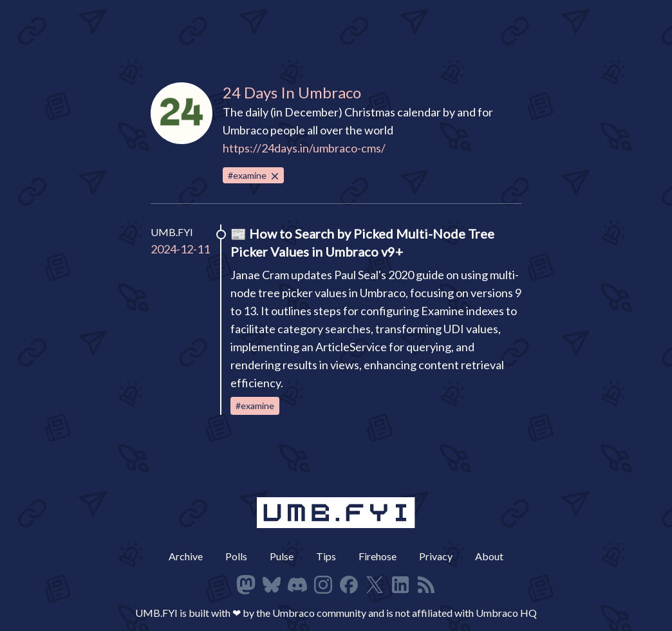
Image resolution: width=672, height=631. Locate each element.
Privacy (436, 556)
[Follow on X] (375, 585)
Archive (186, 556)
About (489, 556)
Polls (236, 556)
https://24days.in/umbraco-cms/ (304, 148)
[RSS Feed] (426, 585)
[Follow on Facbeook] (349, 585)
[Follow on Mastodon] (246, 585)
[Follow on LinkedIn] (400, 585)
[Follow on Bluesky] (272, 585)
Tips (326, 556)
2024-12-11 (180, 249)
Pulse (282, 556)
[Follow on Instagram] (323, 585)
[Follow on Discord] (297, 585)
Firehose (378, 556)
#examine (255, 176)
